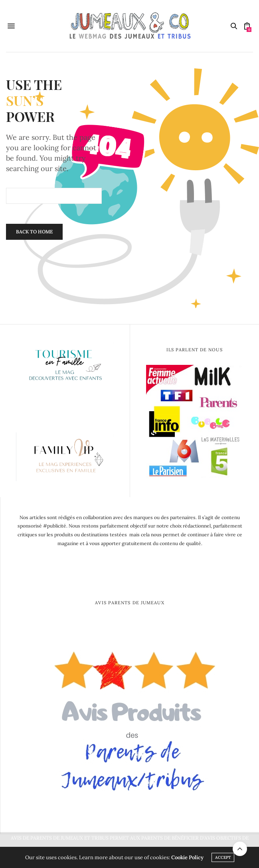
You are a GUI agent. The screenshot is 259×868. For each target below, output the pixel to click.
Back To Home (34, 232)
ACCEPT (223, 857)
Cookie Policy (187, 857)
